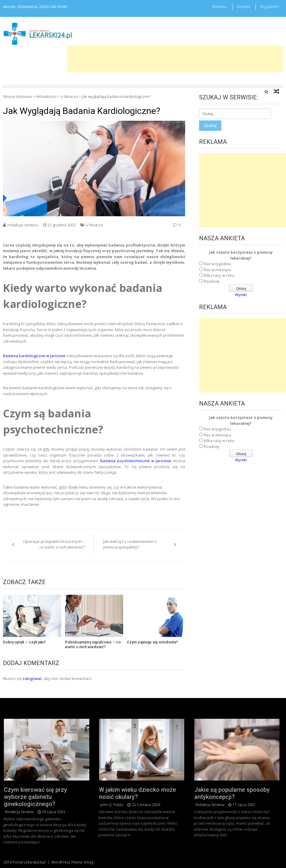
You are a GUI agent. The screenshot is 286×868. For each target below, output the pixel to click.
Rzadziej (212, 281)
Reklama (220, 7)
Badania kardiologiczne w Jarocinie (34, 356)
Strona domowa (17, 96)
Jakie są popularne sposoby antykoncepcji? (232, 793)
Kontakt (244, 7)
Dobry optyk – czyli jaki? (24, 642)
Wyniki (241, 295)
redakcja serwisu (23, 225)
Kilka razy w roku (219, 275)
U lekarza (69, 96)
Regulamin (269, 7)
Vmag (89, 862)
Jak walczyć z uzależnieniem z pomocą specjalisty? (130, 544)
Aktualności (46, 96)
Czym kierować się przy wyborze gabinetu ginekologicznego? (35, 797)
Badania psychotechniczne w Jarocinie (136, 461)
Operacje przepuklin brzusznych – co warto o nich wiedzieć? (54, 544)
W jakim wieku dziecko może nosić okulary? (138, 793)
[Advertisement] (175, 59)
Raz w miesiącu (217, 270)
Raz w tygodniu (217, 264)
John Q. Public (112, 805)
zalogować (32, 678)
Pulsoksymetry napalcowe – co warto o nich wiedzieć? (93, 644)
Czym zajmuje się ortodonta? (152, 642)
